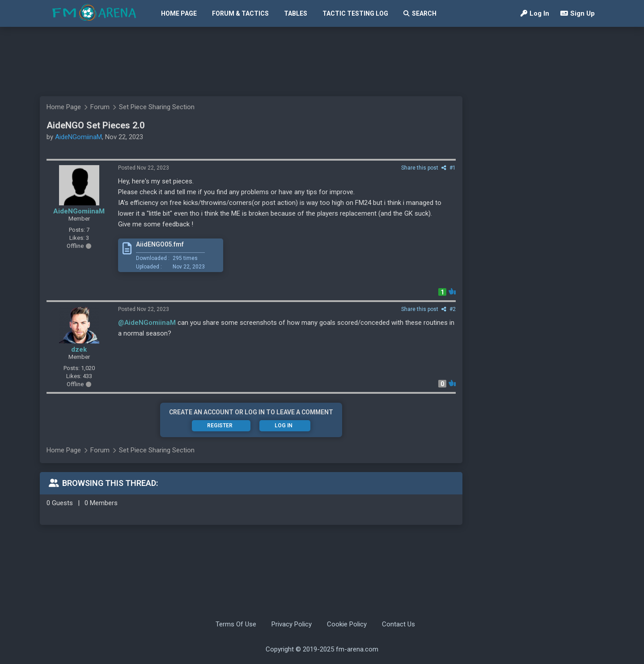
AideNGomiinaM (78, 137)
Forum (100, 107)
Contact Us (398, 624)
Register (220, 426)
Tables (296, 13)
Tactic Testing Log (355, 13)
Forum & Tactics (240, 13)
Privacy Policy (292, 624)
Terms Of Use (236, 624)
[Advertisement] (318, 62)
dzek (79, 349)
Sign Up (578, 13)
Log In (535, 13)
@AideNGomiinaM (147, 323)
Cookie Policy (347, 624)
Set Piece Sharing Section (157, 107)
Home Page (179, 13)
